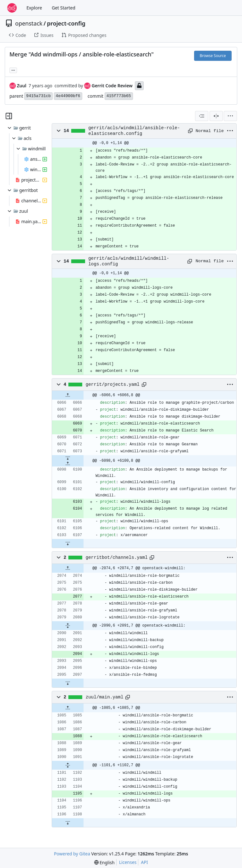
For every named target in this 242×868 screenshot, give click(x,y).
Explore (34, 8)
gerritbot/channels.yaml (117, 558)
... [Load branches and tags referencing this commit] (13, 70)
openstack (29, 23)
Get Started (63, 8)
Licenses (128, 862)
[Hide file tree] (9, 116)
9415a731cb (38, 96)
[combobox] (202, 116)
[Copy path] (190, 131)
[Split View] (216, 116)
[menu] (230, 116)
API (144, 862)
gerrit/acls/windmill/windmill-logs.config (129, 261)
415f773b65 (119, 96)
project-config (66, 23)
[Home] (12, 8)
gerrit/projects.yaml (113, 385)
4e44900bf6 (68, 96)
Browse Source (213, 56)
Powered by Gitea (72, 854)
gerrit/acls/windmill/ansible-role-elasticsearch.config (134, 131)
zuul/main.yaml (105, 697)
